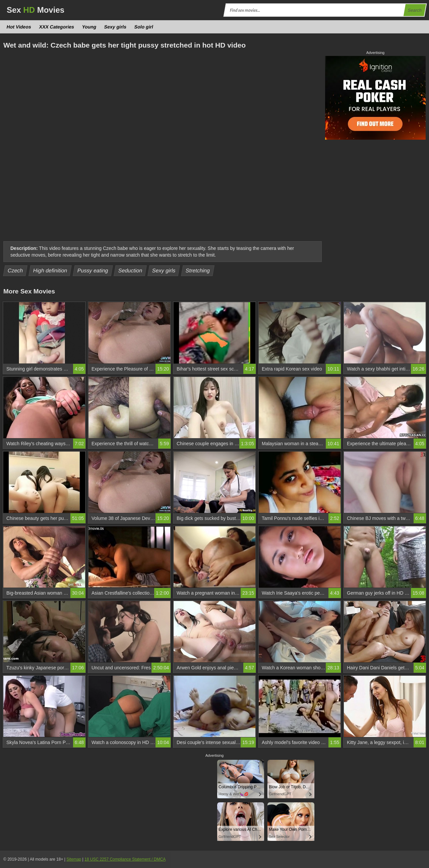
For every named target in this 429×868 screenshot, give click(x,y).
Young (89, 27)
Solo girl (144, 27)
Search (415, 10)
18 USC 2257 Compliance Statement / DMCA (125, 859)
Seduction (130, 271)
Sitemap (74, 859)
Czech (15, 271)
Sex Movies (36, 10)
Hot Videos (19, 27)
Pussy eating (93, 271)
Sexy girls (115, 27)
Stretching (198, 271)
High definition (50, 271)
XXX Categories (56, 27)
